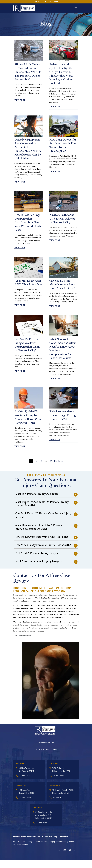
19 (51, 469)
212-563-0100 (24, 783)
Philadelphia (56, 771)
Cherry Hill (22, 793)
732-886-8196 (41, 830)
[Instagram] (59, 858)
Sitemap (17, 852)
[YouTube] (75, 858)
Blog (55, 844)
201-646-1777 (58, 805)
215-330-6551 (58, 783)
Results (40, 844)
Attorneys (31, 844)
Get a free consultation (23, 643)
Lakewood (38, 815)
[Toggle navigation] (76, 7)
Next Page (58, 469)
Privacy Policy (68, 849)
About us (48, 844)
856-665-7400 (25, 805)
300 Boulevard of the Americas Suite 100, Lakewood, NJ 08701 (44, 823)
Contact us (63, 844)
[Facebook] (65, 858)
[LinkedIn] (70, 858)
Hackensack (56, 793)
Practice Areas (19, 844)
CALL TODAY (46, 757)
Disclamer (24, 852)
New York (21, 771)
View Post (21, 101)
